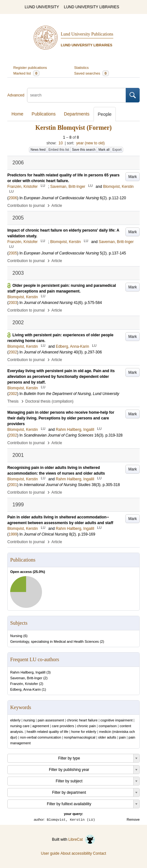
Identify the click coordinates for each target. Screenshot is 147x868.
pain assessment (51, 720)
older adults (107, 737)
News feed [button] (38, 150)
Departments (77, 114)
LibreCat (82, 839)
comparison (108, 726)
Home (17, 114)
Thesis (13, 401)
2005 (13, 253)
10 (61, 143)
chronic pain (86, 726)
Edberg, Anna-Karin (25, 689)
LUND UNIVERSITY (42, 7)
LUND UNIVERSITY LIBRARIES (92, 7)
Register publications (30, 68)
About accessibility (76, 853)
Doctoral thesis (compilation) (49, 401)
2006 (13, 198)
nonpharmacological (80, 737)
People (105, 114)
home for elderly (84, 732)
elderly (15, 720)
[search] (77, 95)
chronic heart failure (82, 720)
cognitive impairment (117, 720)
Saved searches (91, 73)
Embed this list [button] (59, 150)
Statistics (81, 68)
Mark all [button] (104, 150)
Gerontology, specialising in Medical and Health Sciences (55, 641)
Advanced (16, 95)
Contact (99, 853)
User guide (50, 853)
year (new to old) (91, 143)
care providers (63, 726)
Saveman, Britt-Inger (26, 678)
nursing (29, 720)
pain (122, 737)
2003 (13, 303)
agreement (41, 726)
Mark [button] (133, 177)
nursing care (20, 726)
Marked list (26, 73)
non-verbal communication (41, 737)
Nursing (16, 636)
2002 (13, 352)
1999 (13, 534)
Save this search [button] (84, 150)
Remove (133, 819)
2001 (13, 485)
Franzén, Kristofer (24, 684)
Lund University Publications (87, 34)
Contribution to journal (26, 206)
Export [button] (117, 150)
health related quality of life (48, 732)
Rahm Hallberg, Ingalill (28, 672)
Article (57, 206)
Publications (44, 114)
